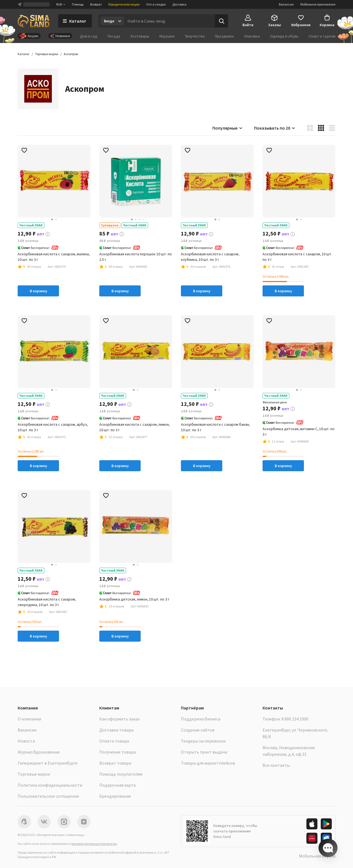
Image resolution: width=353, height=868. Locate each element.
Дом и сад (89, 36)
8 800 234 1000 (295, 719)
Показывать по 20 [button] (275, 128)
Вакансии (286, 4)
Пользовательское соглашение (48, 796)
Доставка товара (116, 730)
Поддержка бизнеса (201, 719)
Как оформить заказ (119, 719)
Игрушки (167, 36)
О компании (29, 719)
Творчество (195, 36)
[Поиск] (221, 21)
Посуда (114, 36)
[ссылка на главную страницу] (34, 21)
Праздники (224, 36)
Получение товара (117, 752)
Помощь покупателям (121, 774)
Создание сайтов (198, 730)
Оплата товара (114, 741)
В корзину (38, 291)
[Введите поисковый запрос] (169, 21)
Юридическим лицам (124, 4)
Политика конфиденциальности (50, 785)
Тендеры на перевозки (203, 741)
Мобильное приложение (318, 4)
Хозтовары (140, 36)
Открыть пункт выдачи (204, 752)
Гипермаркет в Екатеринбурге (48, 763)
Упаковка (252, 36)
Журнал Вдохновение (39, 752)
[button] (71, 54)
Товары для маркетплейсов (208, 763)
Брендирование (115, 796)
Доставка (179, 4)
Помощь (78, 4)
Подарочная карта (117, 785)
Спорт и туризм (322, 36)
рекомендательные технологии (94, 844)
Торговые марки (34, 774)
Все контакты (276, 765)
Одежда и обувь (284, 36)
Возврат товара (115, 763)
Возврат (96, 4)
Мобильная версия (317, 856)
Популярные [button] (228, 128)
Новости (26, 741)
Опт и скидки (156, 4)
